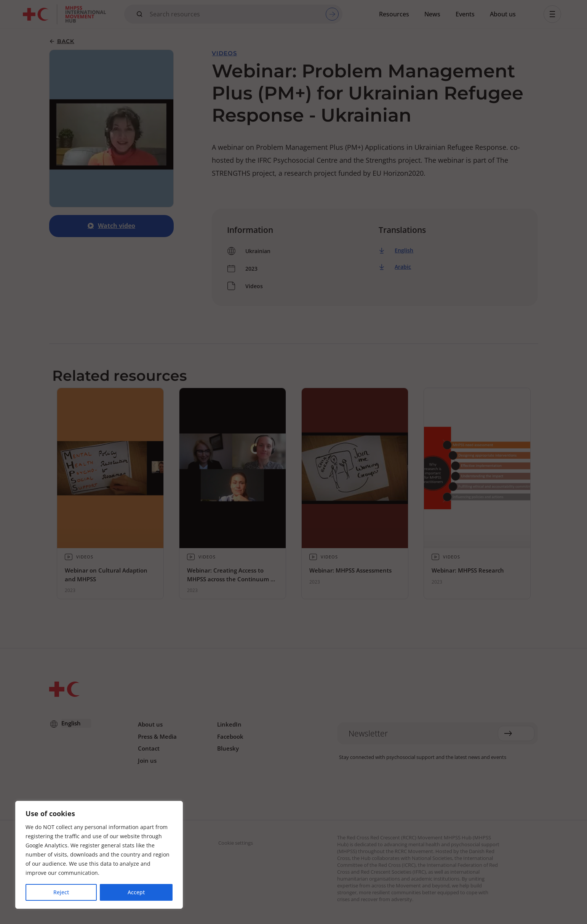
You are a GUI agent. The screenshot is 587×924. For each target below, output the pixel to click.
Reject (61, 892)
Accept (136, 892)
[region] (99, 855)
